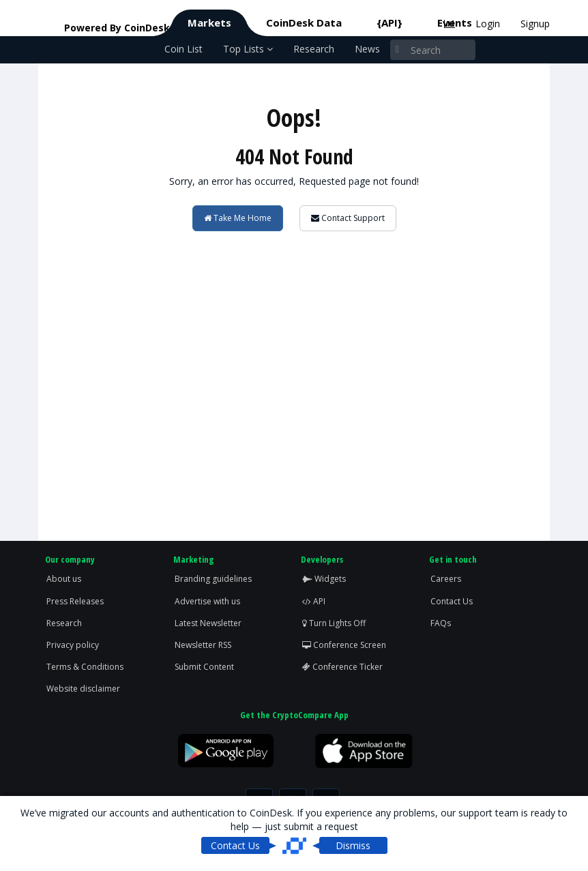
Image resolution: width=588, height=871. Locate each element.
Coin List (183, 49)
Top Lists (248, 49)
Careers (446, 579)
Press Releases (75, 601)
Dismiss (353, 845)
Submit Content (204, 667)
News (367, 49)
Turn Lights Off (334, 623)
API (314, 601)
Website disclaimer (83, 689)
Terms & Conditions (85, 667)
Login (488, 24)
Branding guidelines (213, 579)
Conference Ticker (342, 667)
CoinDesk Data (304, 23)
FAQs (441, 623)
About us (64, 579)
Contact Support (348, 218)
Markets (209, 23)
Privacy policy (73, 645)
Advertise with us (207, 601)
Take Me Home (238, 218)
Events (455, 23)
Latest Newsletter (208, 623)
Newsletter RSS (203, 645)
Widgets (324, 579)
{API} (389, 23)
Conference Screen (344, 645)
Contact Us (452, 601)
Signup (535, 24)
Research (314, 49)
